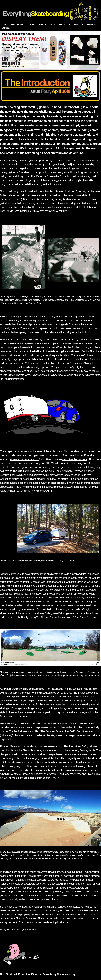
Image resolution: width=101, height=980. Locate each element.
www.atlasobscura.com (74, 459)
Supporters (73, 24)
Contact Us (7, 28)
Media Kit (42, 24)
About (4, 24)
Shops (52, 24)
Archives (30, 24)
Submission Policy (89, 24)
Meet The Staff (17, 24)
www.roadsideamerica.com (25, 459)
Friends (62, 24)
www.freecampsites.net (79, 487)
